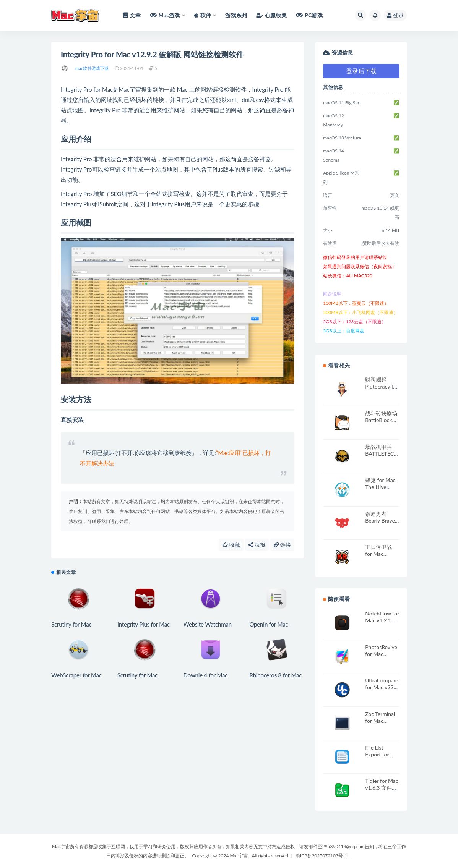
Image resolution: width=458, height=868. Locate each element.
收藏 (231, 545)
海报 (257, 545)
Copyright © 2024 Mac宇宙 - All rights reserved (240, 856)
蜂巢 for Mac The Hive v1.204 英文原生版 (382, 490)
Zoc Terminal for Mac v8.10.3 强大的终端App (380, 724)
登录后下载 (361, 71)
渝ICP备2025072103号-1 (322, 856)
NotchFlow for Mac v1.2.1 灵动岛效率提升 (382, 620)
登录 (395, 15)
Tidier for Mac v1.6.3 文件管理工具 (382, 788)
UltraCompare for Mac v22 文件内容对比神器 (382, 691)
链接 (283, 545)
